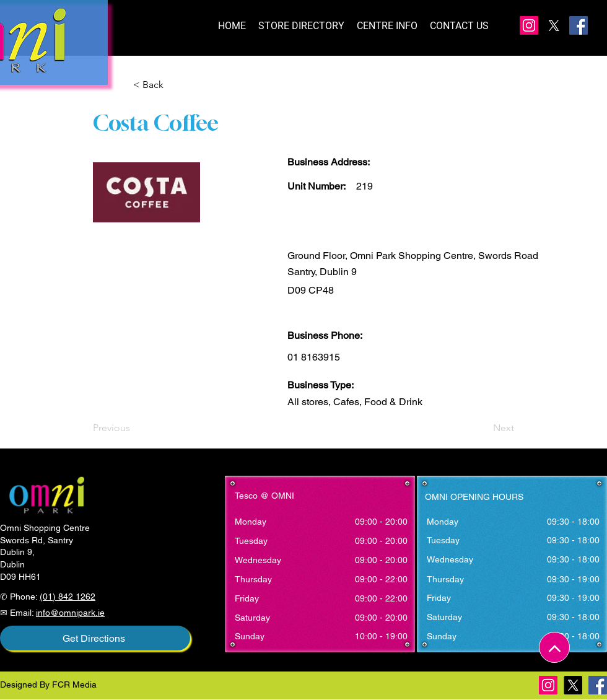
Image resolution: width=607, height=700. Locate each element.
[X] (554, 25)
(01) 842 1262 (68, 597)
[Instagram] (529, 25)
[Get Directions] (95, 638)
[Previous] (134, 428)
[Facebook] (579, 25)
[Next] (483, 428)
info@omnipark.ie (70, 613)
